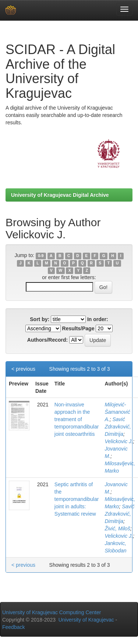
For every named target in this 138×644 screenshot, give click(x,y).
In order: (98, 319)
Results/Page (78, 328)
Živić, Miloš (117, 529)
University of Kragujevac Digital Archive (60, 195)
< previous (23, 369)
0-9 (41, 256)
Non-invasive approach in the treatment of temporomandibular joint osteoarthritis (77, 419)
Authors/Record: (47, 340)
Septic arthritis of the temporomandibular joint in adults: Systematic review (77, 499)
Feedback (13, 627)
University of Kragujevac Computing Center (52, 612)
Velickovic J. (119, 441)
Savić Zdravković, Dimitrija (118, 427)
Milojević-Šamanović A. (117, 412)
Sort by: (40, 319)
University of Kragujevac (86, 620)
